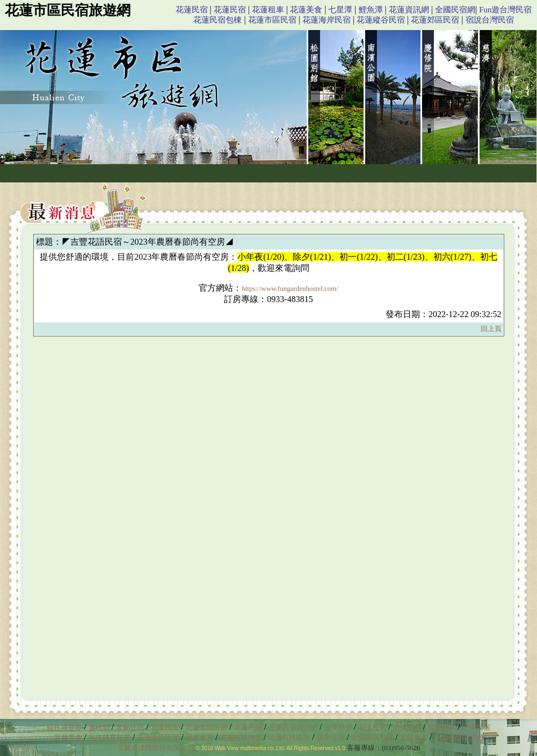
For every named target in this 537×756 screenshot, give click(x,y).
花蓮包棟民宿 (289, 737)
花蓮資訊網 (409, 10)
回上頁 (491, 329)
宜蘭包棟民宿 (242, 737)
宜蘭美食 (68, 737)
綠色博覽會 (64, 727)
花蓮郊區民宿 (435, 20)
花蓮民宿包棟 (217, 20)
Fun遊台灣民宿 (505, 10)
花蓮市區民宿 (272, 20)
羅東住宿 (331, 737)
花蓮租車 (268, 10)
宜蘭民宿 (165, 727)
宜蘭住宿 (130, 727)
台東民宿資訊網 (293, 727)
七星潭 (340, 10)
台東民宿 (476, 727)
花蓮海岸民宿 (326, 20)
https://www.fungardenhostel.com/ (290, 288)
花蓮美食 (306, 10)
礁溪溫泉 (407, 727)
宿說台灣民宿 (490, 20)
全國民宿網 (455, 10)
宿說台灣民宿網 (458, 737)
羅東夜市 (201, 737)
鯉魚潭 (371, 10)
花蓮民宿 (192, 10)
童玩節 (99, 727)
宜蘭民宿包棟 (372, 737)
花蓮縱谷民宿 (381, 20)
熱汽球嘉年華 (110, 737)
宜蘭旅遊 (413, 737)
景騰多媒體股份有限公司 (155, 748)
